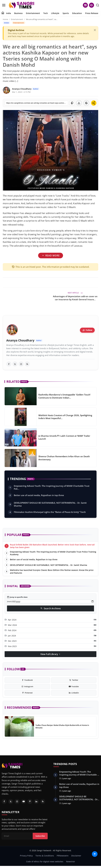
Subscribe (40, 836)
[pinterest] (27, 693)
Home (5, 19)
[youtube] (74, 687)
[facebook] (9, 364)
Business (18, 13)
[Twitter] (11, 801)
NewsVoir (71, 862)
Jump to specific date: (17, 597)
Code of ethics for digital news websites (45, 862)
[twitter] (15, 364)
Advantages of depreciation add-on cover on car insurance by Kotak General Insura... (75, 298)
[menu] (4, 5)
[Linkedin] (36, 801)
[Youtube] (23, 801)
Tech (46, 13)
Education (77, 13)
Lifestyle (55, 13)
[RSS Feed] (43, 801)
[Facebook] (4, 801)
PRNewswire (63, 856)
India (9, 13)
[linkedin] (74, 693)
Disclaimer (76, 856)
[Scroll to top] (95, 854)
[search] (98, 5)
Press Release (92, 13)
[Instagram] (17, 801)
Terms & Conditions (45, 856)
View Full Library (51, 654)
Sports (66, 13)
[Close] (95, 30)
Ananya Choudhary (20, 340)
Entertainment (33, 13)
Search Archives (51, 608)
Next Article (75, 293)
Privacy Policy (26, 856)
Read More (50, 255)
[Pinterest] (30, 801)
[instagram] (21, 364)
